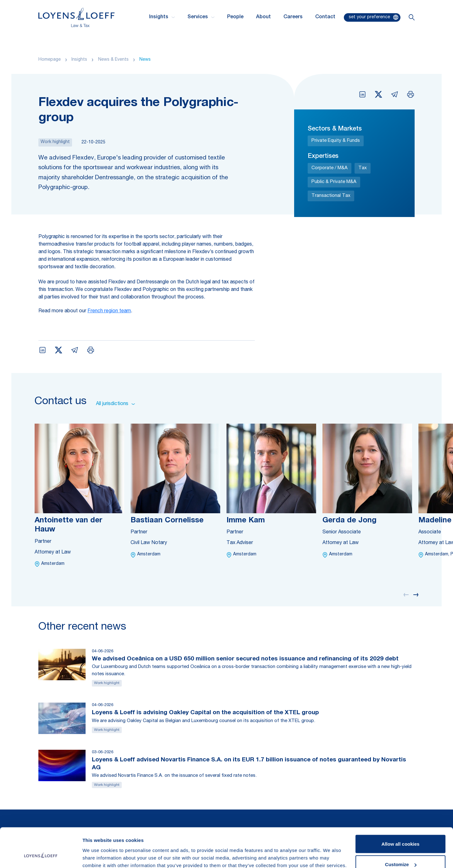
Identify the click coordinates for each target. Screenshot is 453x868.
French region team (109, 311)
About (263, 17)
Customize (401, 831)
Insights (79, 60)
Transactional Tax (331, 196)
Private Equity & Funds (336, 141)
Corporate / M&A (330, 168)
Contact (325, 17)
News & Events (113, 60)
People (235, 17)
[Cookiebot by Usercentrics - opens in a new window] (41, 856)
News (145, 60)
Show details (97, 849)
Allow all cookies (401, 810)
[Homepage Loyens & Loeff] (76, 17)
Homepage (50, 60)
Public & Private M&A (334, 182)
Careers (293, 17)
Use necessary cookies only (400, 851)
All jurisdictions (115, 404)
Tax (363, 168)
